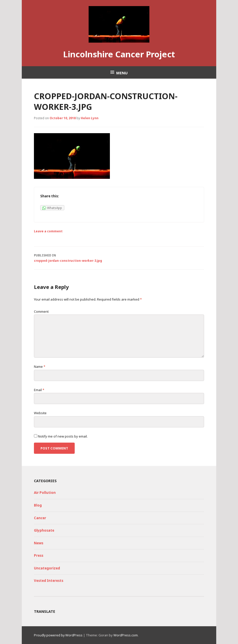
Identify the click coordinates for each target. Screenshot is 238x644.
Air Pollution (45, 493)
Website (40, 413)
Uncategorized (47, 568)
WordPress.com (126, 635)
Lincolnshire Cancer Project (119, 54)
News (39, 543)
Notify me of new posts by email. (63, 436)
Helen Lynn (90, 118)
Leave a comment (48, 231)
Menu (122, 73)
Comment (41, 311)
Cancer (40, 518)
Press (39, 555)
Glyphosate (44, 530)
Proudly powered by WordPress (58, 635)
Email (39, 390)
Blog (38, 505)
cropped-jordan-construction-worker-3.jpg (119, 258)
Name (40, 367)
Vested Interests (49, 581)
